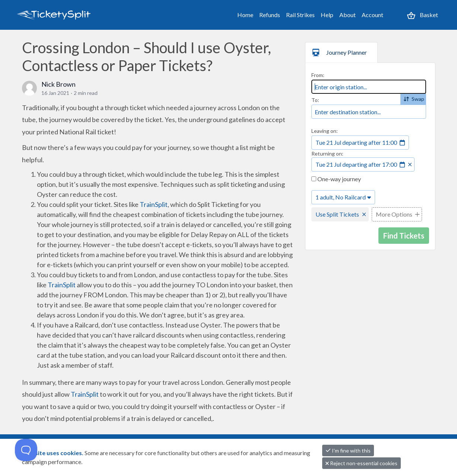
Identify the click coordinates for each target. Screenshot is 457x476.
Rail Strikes (300, 15)
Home (245, 15)
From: (318, 75)
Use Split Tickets (337, 214)
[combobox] (369, 87)
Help (327, 15)
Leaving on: (325, 131)
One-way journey (336, 179)
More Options (394, 214)
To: (315, 100)
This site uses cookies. (53, 453)
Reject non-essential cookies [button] (361, 463)
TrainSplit (154, 204)
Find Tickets (404, 236)
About (347, 15)
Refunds (270, 15)
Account (372, 15)
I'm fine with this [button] (348, 451)
